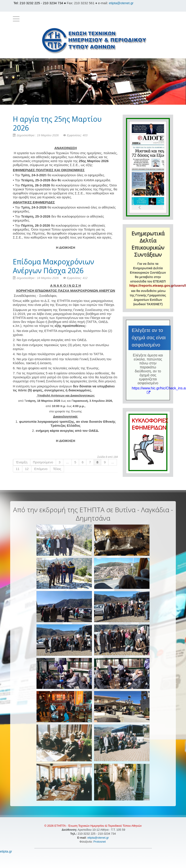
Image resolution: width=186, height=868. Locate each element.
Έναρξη (22, 462)
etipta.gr (6, 851)
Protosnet (100, 842)
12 (27, 469)
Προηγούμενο (43, 462)
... (67, 462)
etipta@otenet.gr (121, 3)
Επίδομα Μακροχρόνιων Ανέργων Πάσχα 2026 (53, 266)
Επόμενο (41, 469)
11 (18, 469)
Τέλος (57, 469)
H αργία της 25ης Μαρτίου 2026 (57, 123)
